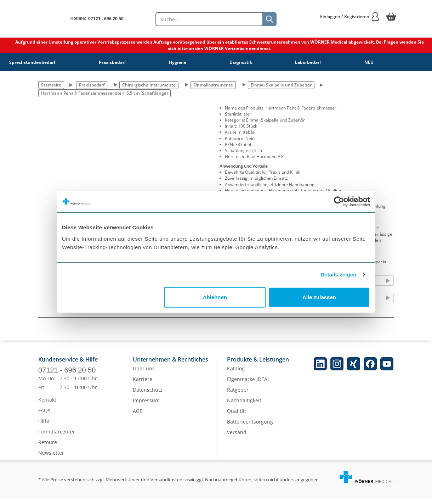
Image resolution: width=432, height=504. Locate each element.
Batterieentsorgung (250, 427)
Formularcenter (57, 436)
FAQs (44, 415)
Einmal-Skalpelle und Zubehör (281, 85)
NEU (369, 62)
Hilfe (44, 426)
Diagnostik (241, 62)
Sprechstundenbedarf (32, 62)
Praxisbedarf (112, 62)
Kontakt (47, 405)
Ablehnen (215, 297)
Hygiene (178, 62)
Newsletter (51, 458)
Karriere (143, 384)
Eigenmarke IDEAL (248, 384)
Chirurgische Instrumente (149, 85)
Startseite (51, 85)
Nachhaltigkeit (244, 405)
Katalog (236, 373)
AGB (138, 416)
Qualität (237, 416)
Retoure (48, 447)
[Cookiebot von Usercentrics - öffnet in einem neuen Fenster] (339, 202)
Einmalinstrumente (213, 85)
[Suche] (269, 19)
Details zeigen (338, 275)
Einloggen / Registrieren (350, 16)
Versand (237, 437)
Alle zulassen (319, 297)
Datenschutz (148, 395)
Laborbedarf (308, 62)
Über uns (144, 373)
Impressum (146, 405)
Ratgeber (238, 395)
